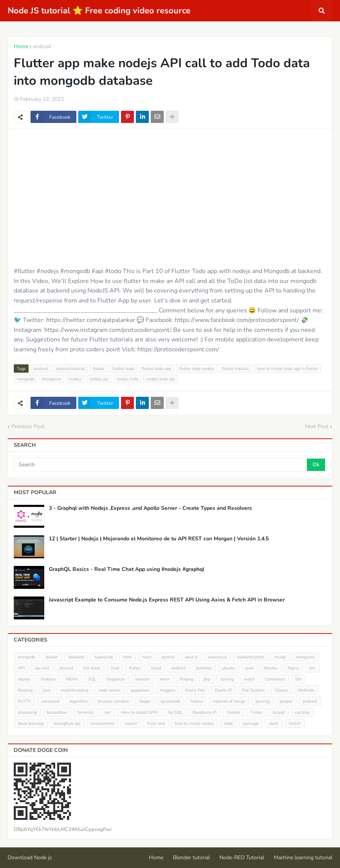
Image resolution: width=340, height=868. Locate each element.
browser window (113, 701)
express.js (217, 657)
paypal (286, 701)
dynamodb (170, 701)
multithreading (74, 690)
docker (52, 657)
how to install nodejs (194, 723)
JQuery (281, 690)
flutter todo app (157, 369)
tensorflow (57, 712)
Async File (195, 690)
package (251, 723)
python (168, 657)
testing (227, 679)
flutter (99, 369)
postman (204, 668)
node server (110, 690)
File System (253, 690)
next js (191, 657)
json (47, 690)
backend (76, 657)
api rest (42, 668)
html (127, 657)
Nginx (293, 668)
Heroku (271, 668)
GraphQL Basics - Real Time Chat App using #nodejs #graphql (126, 569)
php (207, 679)
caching (302, 712)
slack (274, 723)
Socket (234, 712)
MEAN (72, 679)
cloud (156, 668)
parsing (263, 701)
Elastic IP (223, 690)
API (21, 668)
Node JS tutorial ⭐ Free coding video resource (99, 11)
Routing (25, 690)
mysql (280, 657)
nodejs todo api (160, 379)
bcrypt (279, 712)
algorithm (78, 701)
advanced (50, 701)
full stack (92, 668)
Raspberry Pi (205, 712)
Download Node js (30, 857)
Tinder (256, 712)
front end (156, 723)
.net (107, 712)
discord (66, 668)
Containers (275, 679)
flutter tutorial (235, 369)
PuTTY (24, 701)
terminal (85, 712)
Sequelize (116, 679)
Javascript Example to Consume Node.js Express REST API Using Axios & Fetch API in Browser (167, 600)
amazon (142, 679)
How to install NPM (139, 712)
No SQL (175, 712)
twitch (295, 723)
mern (165, 679)
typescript (104, 657)
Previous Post (28, 426)
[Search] (161, 465)
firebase (48, 679)
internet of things (229, 701)
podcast (310, 701)
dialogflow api (67, 723)
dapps (145, 701)
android (42, 46)
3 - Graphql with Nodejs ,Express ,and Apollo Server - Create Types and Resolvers (150, 508)
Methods (306, 690)
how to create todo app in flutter (287, 369)
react (147, 657)
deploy (24, 679)
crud (115, 668)
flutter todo (123, 369)
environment (103, 723)
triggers (168, 690)
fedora (197, 701)
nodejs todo (127, 379)
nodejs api (99, 379)
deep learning (31, 723)
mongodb (25, 379)
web (249, 668)
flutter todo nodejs (197, 369)
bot (312, 668)
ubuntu (229, 668)
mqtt (228, 723)
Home (21, 46)
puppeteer (140, 690)
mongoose (52, 379)
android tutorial (70, 369)
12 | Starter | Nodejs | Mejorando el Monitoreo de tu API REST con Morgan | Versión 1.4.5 (159, 539)
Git (298, 679)
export (131, 723)
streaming (27, 712)
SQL (92, 679)
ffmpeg (186, 679)
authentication (251, 657)
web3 (249, 679)
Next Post (317, 426)
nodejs (75, 379)
